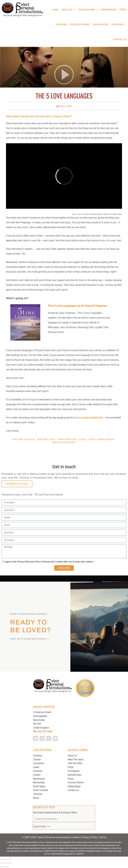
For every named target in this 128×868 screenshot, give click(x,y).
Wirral (36, 798)
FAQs (71, 767)
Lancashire (38, 763)
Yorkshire (38, 794)
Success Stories (80, 24)
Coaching (61, 24)
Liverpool (38, 771)
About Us (69, 10)
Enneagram (74, 771)
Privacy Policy (90, 837)
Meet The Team (76, 759)
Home (56, 10)
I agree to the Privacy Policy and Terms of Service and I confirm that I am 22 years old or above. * (49, 562)
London (37, 775)
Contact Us (120, 39)
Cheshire (37, 756)
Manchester (39, 779)
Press (123, 10)
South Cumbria (40, 790)
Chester (37, 759)
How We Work (88, 10)
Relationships (64, 442)
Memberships (109, 10)
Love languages (101, 439)
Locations (119, 25)
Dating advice (24, 439)
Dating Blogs (101, 24)
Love (82, 439)
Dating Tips (46, 439)
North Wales (39, 786)
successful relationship (91, 418)
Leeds (36, 767)
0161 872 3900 (45, 731)
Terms (103, 837)
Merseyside (39, 782)
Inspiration (67, 439)
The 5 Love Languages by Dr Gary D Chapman (78, 306)
